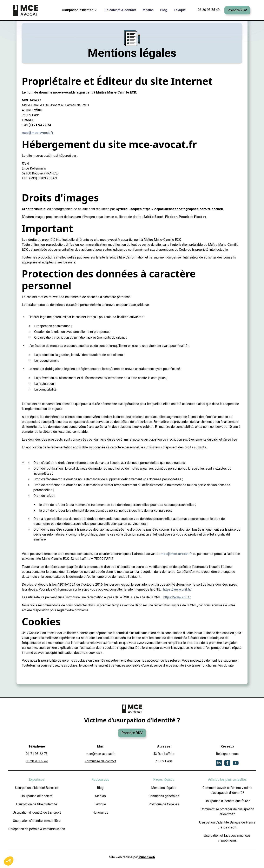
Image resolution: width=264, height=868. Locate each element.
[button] (80, 10)
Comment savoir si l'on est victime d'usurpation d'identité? (227, 790)
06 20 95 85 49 (209, 10)
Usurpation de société (37, 796)
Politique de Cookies (164, 804)
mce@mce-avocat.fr (38, 133)
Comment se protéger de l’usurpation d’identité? (227, 812)
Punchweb (146, 857)
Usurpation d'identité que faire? (227, 801)
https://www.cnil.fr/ (177, 589)
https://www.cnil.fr (177, 597)
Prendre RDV (237, 10)
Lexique (100, 804)
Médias (100, 796)
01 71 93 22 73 (37, 754)
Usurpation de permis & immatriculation (37, 829)
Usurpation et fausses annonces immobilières (227, 838)
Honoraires (100, 812)
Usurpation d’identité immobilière (37, 821)
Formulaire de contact (100, 761)
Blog (100, 788)
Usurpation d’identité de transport (37, 812)
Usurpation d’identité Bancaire (37, 788)
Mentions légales (164, 788)
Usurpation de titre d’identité (37, 804)
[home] (26, 10)
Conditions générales (164, 796)
